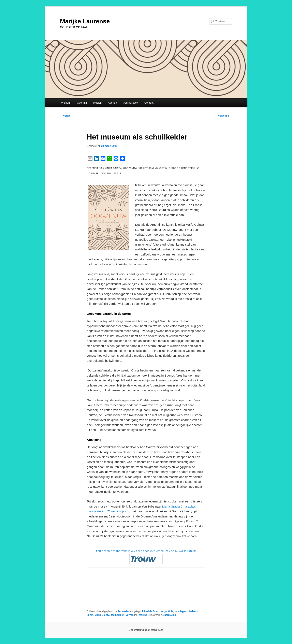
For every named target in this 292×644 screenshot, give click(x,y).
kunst (90, 615)
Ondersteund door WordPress (146, 630)
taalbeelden (118, 615)
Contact (149, 103)
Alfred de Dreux (151, 611)
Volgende (225, 116)
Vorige (65, 116)
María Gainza (102, 615)
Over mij (82, 103)
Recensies (123, 611)
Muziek (97, 103)
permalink (171, 615)
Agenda (112, 103)
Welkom (66, 103)
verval (129, 615)
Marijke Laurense (85, 21)
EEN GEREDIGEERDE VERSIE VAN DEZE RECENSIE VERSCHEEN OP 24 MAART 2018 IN (146, 551)
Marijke (143, 615)
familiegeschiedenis (186, 611)
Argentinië (167, 611)
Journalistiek (131, 103)
